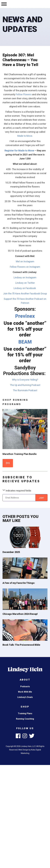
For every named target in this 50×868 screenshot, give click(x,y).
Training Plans (25, 713)
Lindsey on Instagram (25, 277)
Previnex (25, 316)
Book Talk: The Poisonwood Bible (21, 645)
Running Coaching (25, 719)
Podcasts (25, 686)
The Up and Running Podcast (25, 385)
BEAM (25, 342)
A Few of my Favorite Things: (19, 583)
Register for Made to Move (19, 151)
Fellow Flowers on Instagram (25, 267)
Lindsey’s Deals (25, 697)
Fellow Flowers (24, 94)
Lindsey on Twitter (25, 283)
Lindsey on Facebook (25, 288)
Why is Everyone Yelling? (25, 380)
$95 (8, 463)
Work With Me (25, 692)
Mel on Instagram (25, 261)
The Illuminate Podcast (25, 390)
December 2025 (11, 552)
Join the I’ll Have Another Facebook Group (25, 293)
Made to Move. (25, 136)
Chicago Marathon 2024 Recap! (20, 614)
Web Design (23, 750)
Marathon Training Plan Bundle (20, 454)
